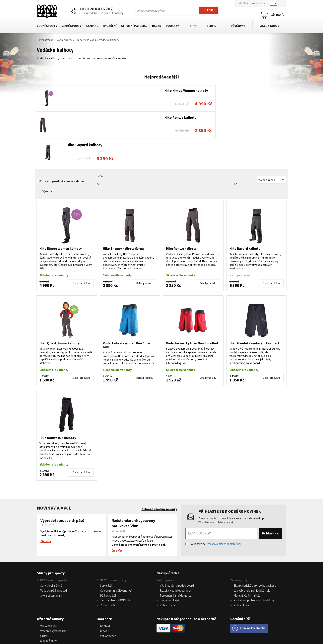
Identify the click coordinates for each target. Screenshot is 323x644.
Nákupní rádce (168, 519)
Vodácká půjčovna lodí (54, 537)
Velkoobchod (108, 581)
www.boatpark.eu (174, 628)
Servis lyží (106, 532)
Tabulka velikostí (51, 591)
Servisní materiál (134, 26)
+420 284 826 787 (102, 624)
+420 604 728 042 (98, 628)
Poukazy (172, 26)
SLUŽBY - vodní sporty (52, 526)
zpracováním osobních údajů (225, 490)
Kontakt (105, 572)
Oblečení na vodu (86, 40)
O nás (104, 576)
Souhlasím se (214, 490)
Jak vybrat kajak (170, 546)
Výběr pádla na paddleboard (177, 532)
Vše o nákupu (48, 572)
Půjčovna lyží (108, 542)
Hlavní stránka (45, 40)
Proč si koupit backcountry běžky (254, 546)
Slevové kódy (48, 586)
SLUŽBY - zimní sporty (112, 526)
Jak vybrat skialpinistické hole (252, 537)
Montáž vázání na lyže (247, 542)
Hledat (208, 10)
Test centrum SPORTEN (115, 546)
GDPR (44, 581)
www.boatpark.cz (152, 628)
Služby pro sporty (51, 519)
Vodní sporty (47, 26)
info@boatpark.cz (156, 624)
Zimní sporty (72, 26)
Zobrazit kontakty (112, 13)
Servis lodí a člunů (51, 532)
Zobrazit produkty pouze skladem (63, 127)
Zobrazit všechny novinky (159, 455)
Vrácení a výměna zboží (54, 576)
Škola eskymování (51, 542)
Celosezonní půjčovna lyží (116, 537)
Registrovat (259, 3)
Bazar (157, 26)
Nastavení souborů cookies (57, 595)
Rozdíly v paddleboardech (176, 537)
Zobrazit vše (108, 551)
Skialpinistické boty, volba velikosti (255, 532)
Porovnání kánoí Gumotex (176, 542)
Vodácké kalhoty (109, 40)
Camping (92, 26)
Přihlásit (243, 3)
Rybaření (110, 26)
